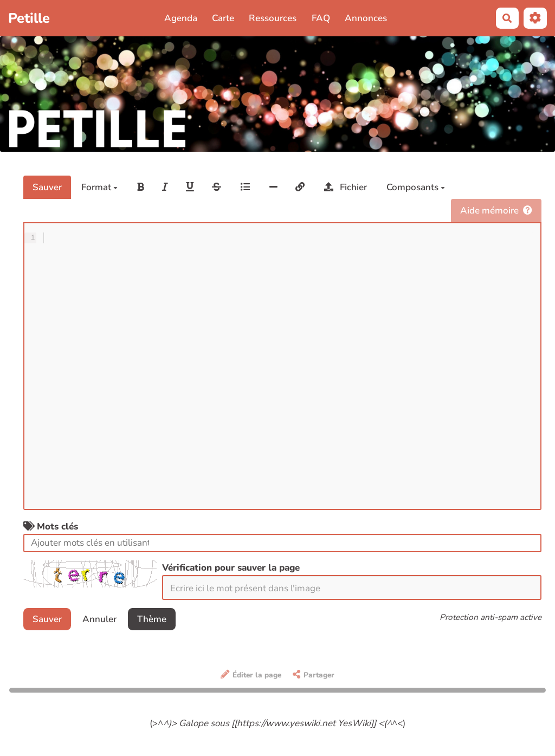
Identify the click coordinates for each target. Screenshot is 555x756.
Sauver (47, 187)
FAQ (321, 18)
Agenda (181, 18)
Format (99, 187)
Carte (223, 18)
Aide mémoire (496, 211)
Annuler (99, 619)
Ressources (273, 18)
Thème (152, 619)
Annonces (366, 18)
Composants (416, 187)
